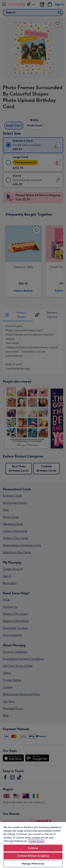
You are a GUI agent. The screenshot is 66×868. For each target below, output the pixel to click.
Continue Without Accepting (33, 856)
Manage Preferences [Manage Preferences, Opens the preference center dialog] (33, 864)
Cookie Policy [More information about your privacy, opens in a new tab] (36, 841)
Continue (33, 848)
